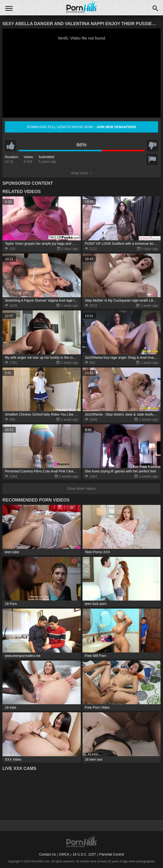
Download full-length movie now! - (82, 127)
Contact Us (47, 854)
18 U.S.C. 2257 (84, 854)
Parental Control (112, 854)
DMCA (64, 854)
